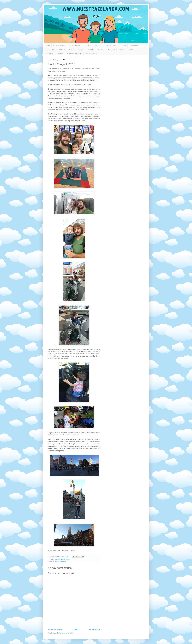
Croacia (98, 45)
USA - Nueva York (112, 45)
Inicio (48, 45)
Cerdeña (88, 45)
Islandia (91, 49)
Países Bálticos (59, 45)
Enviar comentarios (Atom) (66, 633)
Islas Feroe (50, 49)
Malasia (121, 49)
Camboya (49, 53)
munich (68, 559)
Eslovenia (62, 49)
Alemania (111, 49)
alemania (58, 559)
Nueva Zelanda (91, 53)
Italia (124, 45)
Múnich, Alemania (60, 561)
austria (63, 559)
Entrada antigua (94, 629)
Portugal (81, 49)
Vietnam (101, 49)
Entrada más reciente (55, 629)
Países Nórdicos (75, 45)
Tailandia (60, 53)
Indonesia (132, 49)
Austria (72, 49)
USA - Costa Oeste (74, 53)
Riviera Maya (134, 45)
